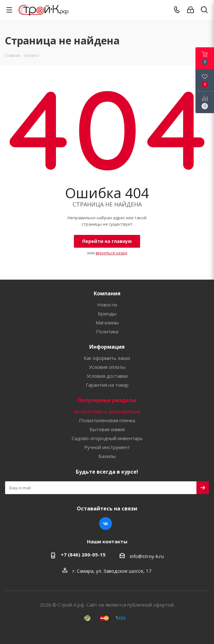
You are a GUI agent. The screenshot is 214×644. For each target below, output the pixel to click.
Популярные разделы (107, 400)
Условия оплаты (107, 367)
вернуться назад (111, 253)
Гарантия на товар (107, 385)
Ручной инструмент (107, 447)
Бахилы (107, 456)
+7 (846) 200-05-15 (83, 555)
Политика (107, 331)
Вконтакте (106, 524)
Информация (107, 347)
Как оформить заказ (107, 358)
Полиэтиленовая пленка (107, 420)
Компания (107, 293)
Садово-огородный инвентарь (107, 438)
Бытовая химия (107, 429)
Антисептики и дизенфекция (107, 411)
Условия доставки (107, 376)
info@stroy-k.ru (147, 556)
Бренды (107, 314)
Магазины (107, 322)
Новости (107, 305)
